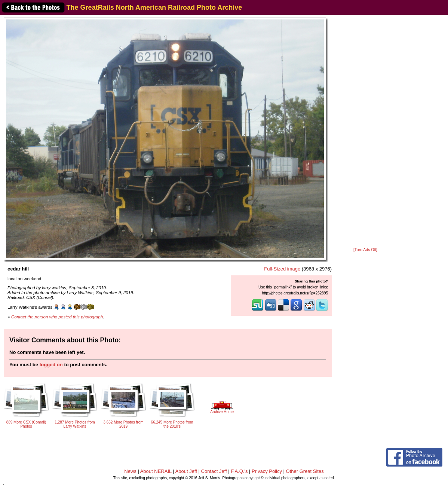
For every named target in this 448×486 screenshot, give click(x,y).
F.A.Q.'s (239, 471)
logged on (51, 365)
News (130, 471)
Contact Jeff (214, 471)
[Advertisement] (365, 132)
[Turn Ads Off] (365, 250)
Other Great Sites (305, 471)
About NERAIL (156, 471)
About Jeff (186, 471)
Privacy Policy (267, 471)
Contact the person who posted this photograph (57, 317)
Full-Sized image (282, 269)
